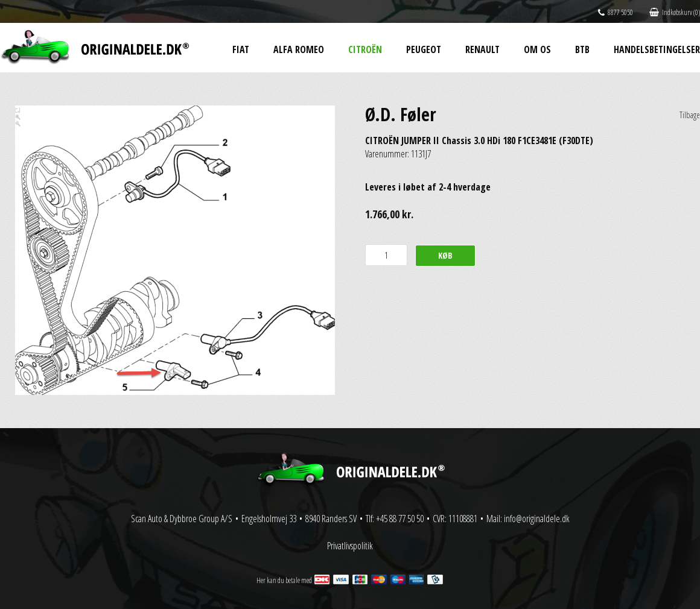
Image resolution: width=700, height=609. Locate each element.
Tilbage (690, 115)
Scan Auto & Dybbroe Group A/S (182, 519)
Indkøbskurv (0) (675, 12)
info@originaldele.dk (537, 519)
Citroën (365, 49)
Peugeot (424, 49)
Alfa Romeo (299, 49)
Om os (537, 49)
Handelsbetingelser (657, 49)
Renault (482, 49)
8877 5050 (616, 12)
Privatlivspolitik (350, 546)
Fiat (241, 49)
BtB (582, 49)
